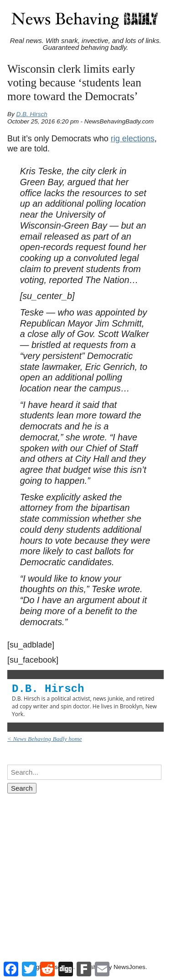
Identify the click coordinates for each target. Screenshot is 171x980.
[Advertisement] (85, 869)
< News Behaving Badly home (45, 739)
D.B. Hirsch (32, 114)
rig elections (133, 139)
